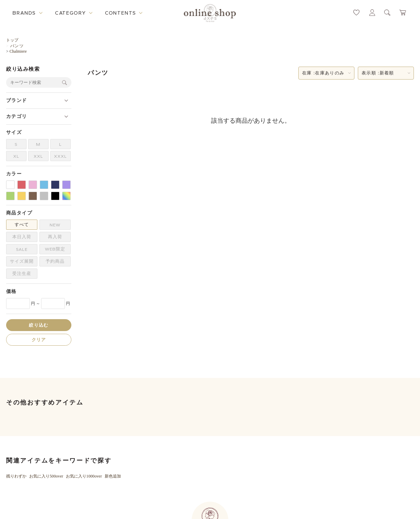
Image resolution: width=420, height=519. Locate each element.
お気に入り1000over (84, 476)
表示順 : (378, 73)
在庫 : (323, 73)
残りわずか (16, 476)
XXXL (60, 156)
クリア (39, 340)
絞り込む (39, 325)
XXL (38, 156)
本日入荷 (22, 237)
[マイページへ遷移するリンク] (372, 13)
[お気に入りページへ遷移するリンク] (356, 13)
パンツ (17, 46)
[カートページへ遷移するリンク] (403, 13)
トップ (12, 40)
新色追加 (113, 476)
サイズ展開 (22, 261)
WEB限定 (55, 249)
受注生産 (22, 273)
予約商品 (55, 261)
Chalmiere (18, 51)
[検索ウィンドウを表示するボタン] (387, 13)
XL (16, 156)
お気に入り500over (46, 476)
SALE (22, 249)
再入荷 (55, 237)
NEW (55, 225)
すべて (22, 224)
